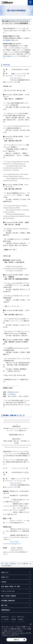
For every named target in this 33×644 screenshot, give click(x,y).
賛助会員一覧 (5, 617)
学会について (5, 572)
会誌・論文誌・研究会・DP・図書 (10, 586)
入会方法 (4, 582)
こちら (5, 400)
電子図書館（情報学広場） (8, 601)
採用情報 (13, 619)
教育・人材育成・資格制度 (8, 596)
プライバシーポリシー (20, 633)
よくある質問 (5, 619)
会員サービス (5, 577)
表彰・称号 (4, 605)
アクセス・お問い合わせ (18, 617)
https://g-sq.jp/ (15, 78)
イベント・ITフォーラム (8, 591)
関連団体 (21, 619)
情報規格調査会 (5, 610)
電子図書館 (7, 40)
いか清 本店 (11, 394)
